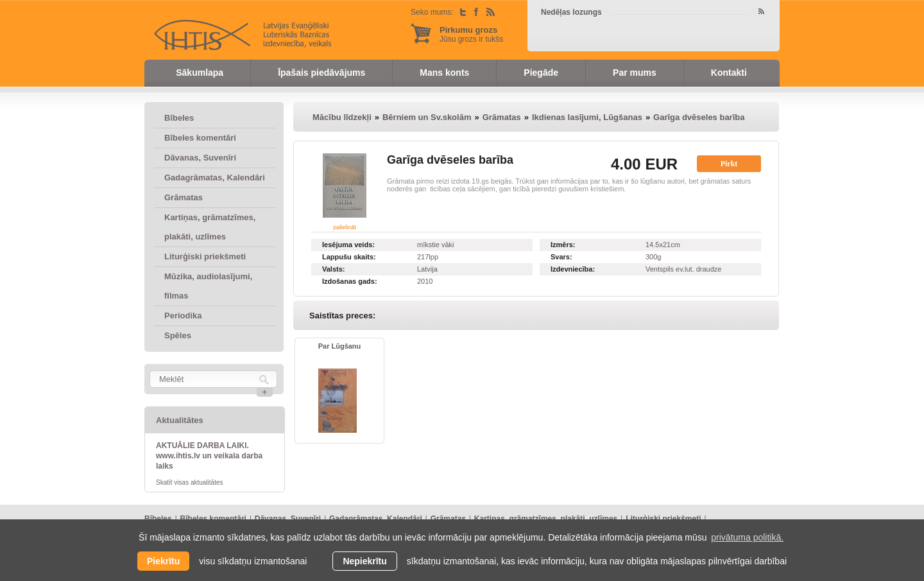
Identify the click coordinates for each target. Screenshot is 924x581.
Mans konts (444, 73)
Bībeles (179, 118)
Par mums (635, 73)
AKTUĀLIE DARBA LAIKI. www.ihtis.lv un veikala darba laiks (209, 456)
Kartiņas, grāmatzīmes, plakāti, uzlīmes (210, 227)
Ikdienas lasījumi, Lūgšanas (587, 117)
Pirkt (729, 164)
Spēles (178, 335)
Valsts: (333, 269)
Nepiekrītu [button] (364, 561)
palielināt (345, 227)
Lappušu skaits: (349, 257)
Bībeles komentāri (200, 138)
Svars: (561, 257)
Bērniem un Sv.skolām (427, 117)
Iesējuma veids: (348, 245)
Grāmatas (184, 197)
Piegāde (541, 73)
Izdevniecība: (573, 269)
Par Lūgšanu (340, 346)
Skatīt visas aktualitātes (190, 482)
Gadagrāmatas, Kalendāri (215, 178)
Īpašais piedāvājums (321, 73)
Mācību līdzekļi (342, 117)
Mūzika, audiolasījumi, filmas (208, 286)
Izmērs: (563, 245)
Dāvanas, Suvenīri (200, 158)
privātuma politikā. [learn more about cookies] (747, 537)
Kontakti (729, 73)
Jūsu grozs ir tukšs (471, 34)
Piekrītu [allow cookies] (163, 561)
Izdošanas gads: (350, 281)
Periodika (183, 316)
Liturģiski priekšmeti (205, 256)
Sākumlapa (200, 73)
